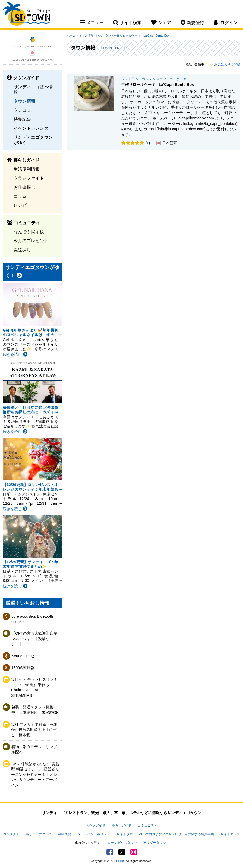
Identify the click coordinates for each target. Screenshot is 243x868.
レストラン (104, 35)
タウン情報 (24, 101)
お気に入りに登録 (227, 64)
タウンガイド (96, 825)
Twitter (122, 852)
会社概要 (65, 834)
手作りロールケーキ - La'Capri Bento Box (142, 35)
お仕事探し (24, 187)
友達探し (22, 250)
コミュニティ (147, 825)
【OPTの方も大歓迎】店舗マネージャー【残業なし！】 (34, 639)
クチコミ (22, 110)
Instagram (134, 852)
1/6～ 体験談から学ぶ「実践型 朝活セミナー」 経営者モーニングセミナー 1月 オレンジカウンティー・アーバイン (35, 775)
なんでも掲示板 (29, 232)
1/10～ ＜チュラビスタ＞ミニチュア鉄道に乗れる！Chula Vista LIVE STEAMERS (34, 687)
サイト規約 (125, 834)
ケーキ (182, 79)
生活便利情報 (27, 169)
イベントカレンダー (33, 128)
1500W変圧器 (23, 668)
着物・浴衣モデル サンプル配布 (34, 749)
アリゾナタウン (154, 843)
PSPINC (120, 861)
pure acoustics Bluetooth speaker (32, 619)
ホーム (71, 35)
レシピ (20, 205)
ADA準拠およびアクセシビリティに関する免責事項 (176, 834)
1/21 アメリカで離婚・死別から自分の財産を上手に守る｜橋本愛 (34, 730)
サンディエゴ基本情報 (33, 89)
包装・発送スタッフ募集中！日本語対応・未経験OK (35, 710)
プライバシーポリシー (94, 834)
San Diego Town (26, 15)
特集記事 (22, 119)
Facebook (110, 852)
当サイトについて (39, 834)
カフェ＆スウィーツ (158, 79)
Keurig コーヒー (25, 656)
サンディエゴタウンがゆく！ (33, 140)
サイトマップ (230, 834)
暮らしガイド (122, 825)
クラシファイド (29, 178)
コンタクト (11, 834)
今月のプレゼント (31, 241)
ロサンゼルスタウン (122, 843)
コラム (20, 196)
